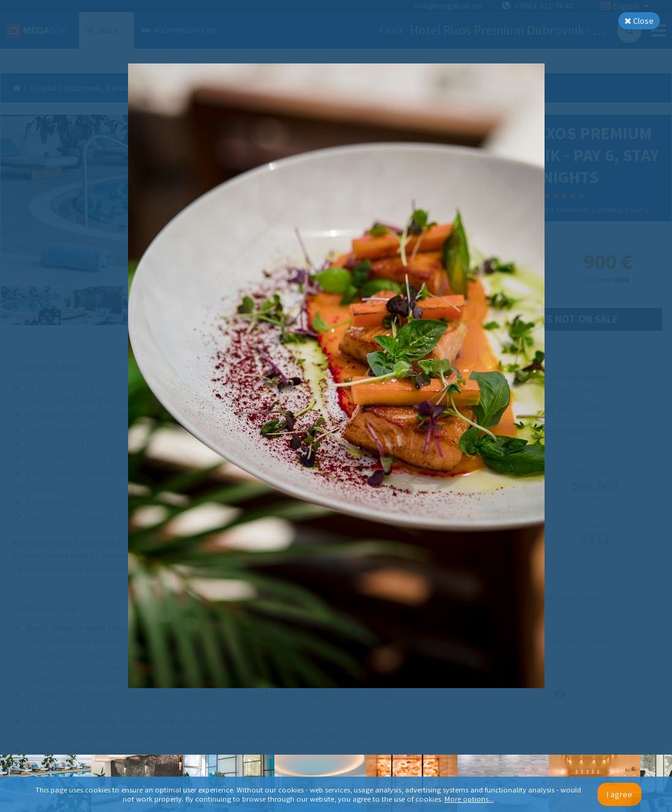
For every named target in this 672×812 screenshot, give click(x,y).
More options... (469, 799)
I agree (620, 794)
